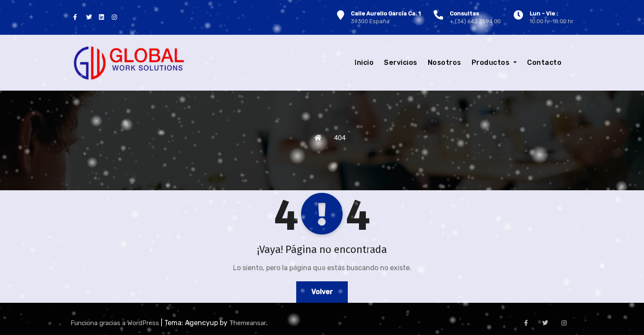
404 (340, 138)
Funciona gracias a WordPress (116, 323)
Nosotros (445, 62)
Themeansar (248, 323)
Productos (494, 62)
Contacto (544, 62)
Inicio (364, 62)
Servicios (401, 62)
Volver (322, 292)
